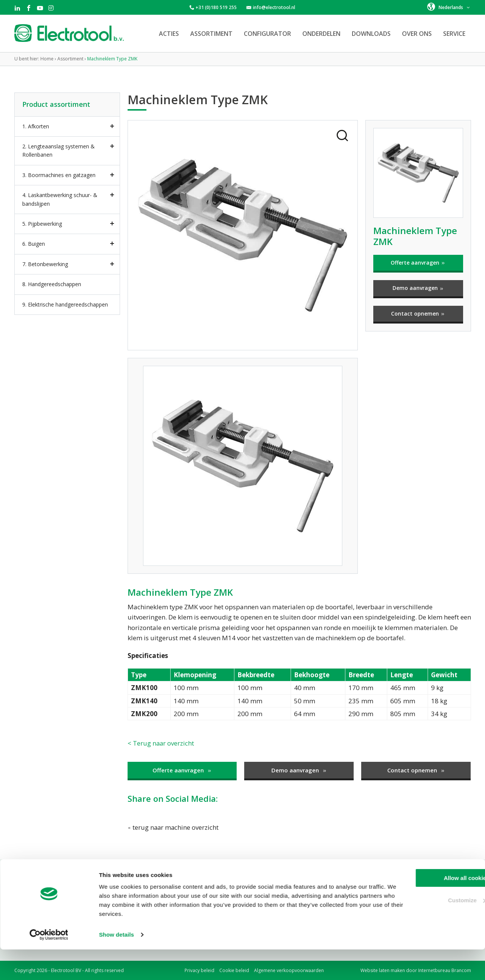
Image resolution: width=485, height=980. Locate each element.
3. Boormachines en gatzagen (59, 175)
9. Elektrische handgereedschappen (65, 304)
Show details (116, 965)
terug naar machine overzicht (174, 827)
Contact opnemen (418, 314)
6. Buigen (34, 244)
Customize (422, 930)
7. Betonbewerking (45, 264)
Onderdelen (321, 34)
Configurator (267, 34)
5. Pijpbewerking (42, 224)
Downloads (371, 34)
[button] (449, 7)
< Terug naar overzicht (161, 743)
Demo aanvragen (418, 288)
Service (454, 34)
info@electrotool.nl (274, 7)
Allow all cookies (422, 908)
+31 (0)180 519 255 (216, 7)
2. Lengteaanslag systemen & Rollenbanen (59, 150)
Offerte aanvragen (418, 263)
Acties (169, 34)
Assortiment (211, 34)
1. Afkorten (36, 126)
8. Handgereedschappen (52, 284)
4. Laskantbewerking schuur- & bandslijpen (60, 199)
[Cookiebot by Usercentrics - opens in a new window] (49, 965)
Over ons (417, 34)
